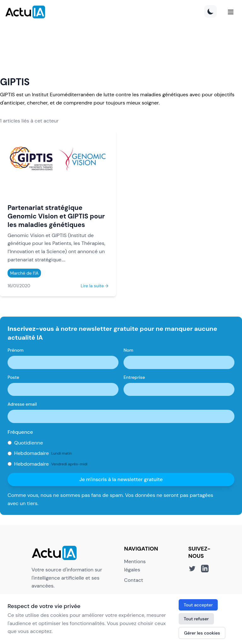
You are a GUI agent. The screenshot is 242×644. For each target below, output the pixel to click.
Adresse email (22, 404)
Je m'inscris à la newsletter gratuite (121, 479)
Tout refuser (196, 619)
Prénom (16, 350)
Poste (13, 377)
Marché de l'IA (24, 273)
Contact (134, 580)
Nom (128, 350)
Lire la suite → (95, 286)
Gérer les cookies (202, 633)
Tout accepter (198, 605)
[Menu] (231, 12)
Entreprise (134, 377)
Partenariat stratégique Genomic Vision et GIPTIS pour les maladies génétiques (56, 216)
